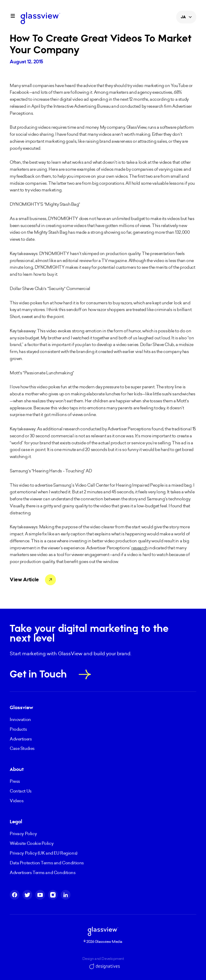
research (139, 548)
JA (186, 19)
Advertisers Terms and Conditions (43, 873)
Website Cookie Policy (32, 843)
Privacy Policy (23, 834)
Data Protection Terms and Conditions (47, 863)
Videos (17, 801)
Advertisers (21, 739)
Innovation (20, 719)
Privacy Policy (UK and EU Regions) (44, 853)
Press (15, 781)
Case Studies (22, 748)
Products (18, 729)
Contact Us (21, 791)
